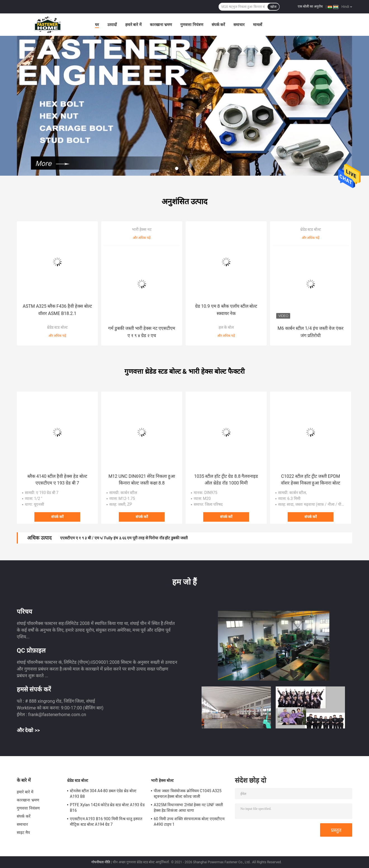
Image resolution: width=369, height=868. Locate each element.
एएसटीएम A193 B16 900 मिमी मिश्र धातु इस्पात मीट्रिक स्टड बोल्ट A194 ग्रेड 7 (106, 822)
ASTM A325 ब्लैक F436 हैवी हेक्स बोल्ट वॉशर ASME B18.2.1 (57, 310)
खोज (273, 7)
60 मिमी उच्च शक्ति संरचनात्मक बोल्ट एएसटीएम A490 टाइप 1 (189, 822)
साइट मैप (23, 832)
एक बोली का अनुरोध (310, 6)
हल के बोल (226, 327)
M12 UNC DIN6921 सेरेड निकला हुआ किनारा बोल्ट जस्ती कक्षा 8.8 (142, 480)
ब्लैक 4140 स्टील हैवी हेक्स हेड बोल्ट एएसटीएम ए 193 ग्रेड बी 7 (57, 480)
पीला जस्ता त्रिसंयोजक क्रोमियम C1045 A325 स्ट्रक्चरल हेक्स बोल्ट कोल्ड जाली (188, 794)
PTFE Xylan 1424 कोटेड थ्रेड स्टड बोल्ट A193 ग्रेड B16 (107, 808)
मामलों (258, 25)
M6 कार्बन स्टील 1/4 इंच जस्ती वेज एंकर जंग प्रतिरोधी (311, 332)
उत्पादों (112, 25)
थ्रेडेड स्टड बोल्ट (57, 327)
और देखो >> (28, 730)
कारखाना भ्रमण (161, 25)
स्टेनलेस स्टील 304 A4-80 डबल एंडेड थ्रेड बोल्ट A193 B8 (103, 794)
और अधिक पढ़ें (57, 336)
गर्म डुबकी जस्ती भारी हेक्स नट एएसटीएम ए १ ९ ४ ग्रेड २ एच (142, 332)
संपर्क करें (218, 25)
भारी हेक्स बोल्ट (162, 780)
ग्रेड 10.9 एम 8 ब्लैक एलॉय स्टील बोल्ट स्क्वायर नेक (226, 310)
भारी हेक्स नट (142, 229)
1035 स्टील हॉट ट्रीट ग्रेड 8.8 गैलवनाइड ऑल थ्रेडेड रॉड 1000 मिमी (226, 480)
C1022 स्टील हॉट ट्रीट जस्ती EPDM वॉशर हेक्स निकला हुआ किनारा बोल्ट (311, 480)
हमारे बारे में (133, 25)
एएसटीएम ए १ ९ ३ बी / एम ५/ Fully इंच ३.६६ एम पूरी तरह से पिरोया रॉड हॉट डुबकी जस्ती (124, 538)
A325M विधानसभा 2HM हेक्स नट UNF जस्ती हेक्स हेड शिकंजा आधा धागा (188, 808)
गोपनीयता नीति (101, 862)
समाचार (239, 25)
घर (97, 25)
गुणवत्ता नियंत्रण (192, 25)
